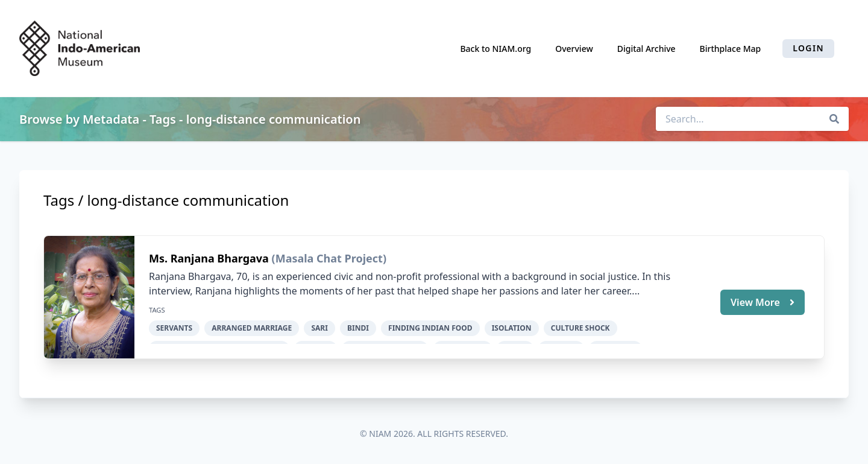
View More (763, 302)
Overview (574, 49)
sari (319, 328)
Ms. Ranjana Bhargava (210, 258)
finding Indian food (430, 328)
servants (174, 328)
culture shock (580, 328)
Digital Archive (646, 49)
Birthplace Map (731, 49)
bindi (358, 328)
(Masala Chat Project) (329, 258)
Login (808, 48)
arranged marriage (252, 328)
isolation (512, 328)
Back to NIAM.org (495, 49)
